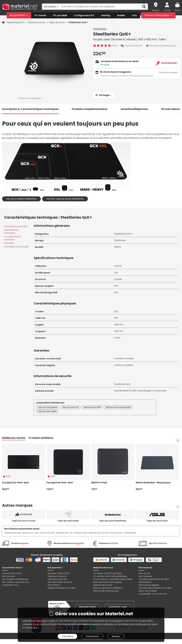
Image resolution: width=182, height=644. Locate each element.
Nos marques (145, 576)
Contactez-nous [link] (118, 607)
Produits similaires (41, 438)
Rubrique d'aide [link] (87, 607)
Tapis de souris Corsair (24, 521)
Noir (116, 311)
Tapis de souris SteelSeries (113, 521)
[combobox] (51, 7)
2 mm (117, 338)
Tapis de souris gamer (48, 407)
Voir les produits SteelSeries (21, 199)
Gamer (118, 266)
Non (116, 286)
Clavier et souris (37, 22)
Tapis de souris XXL (70, 407)
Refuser (116, 636)
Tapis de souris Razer (68, 521)
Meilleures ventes (14, 438)
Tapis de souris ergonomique (118, 407)
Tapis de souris (57, 22)
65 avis (115, 46)
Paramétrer (92, 636)
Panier (177, 10)
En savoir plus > (31, 628)
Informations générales (16, 226)
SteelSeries (100, 29)
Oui (116, 273)
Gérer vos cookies (148, 591)
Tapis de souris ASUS (157, 521)
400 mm (119, 331)
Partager (103, 95)
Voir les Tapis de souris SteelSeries (65, 199)
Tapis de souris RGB (92, 407)
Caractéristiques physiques (13, 238)
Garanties (9, 243)
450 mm (119, 325)
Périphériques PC (16, 22)
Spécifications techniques (11, 231)
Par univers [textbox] (50, 7)
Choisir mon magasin (168, 72)
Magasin (156, 10)
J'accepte (67, 636)
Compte (167, 10)
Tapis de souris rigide (47, 411)
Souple (118, 279)
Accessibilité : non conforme (153, 594)
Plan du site (144, 573)
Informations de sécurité (16, 247)
